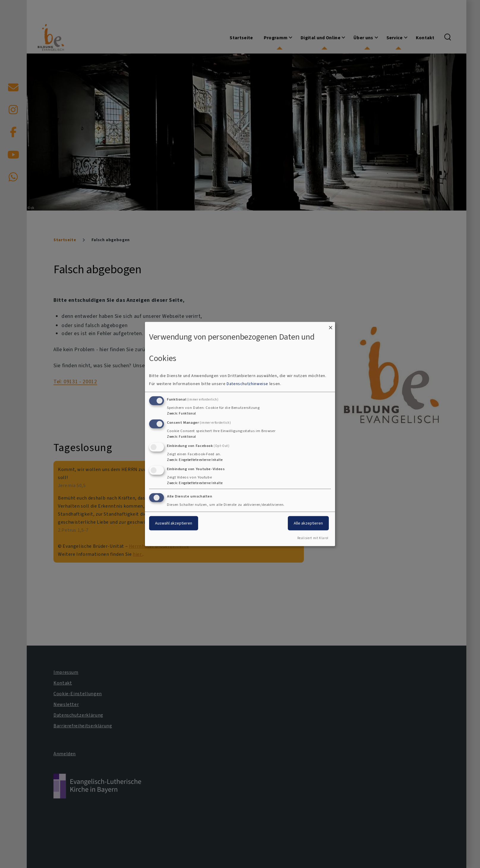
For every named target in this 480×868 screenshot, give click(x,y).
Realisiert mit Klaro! (313, 538)
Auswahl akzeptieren (174, 523)
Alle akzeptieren (308, 523)
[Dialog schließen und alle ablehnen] (331, 325)
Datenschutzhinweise (247, 384)
